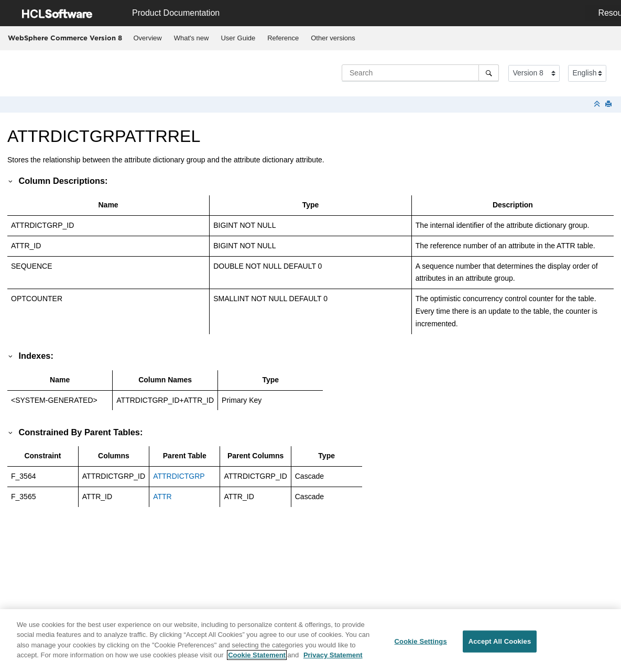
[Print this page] (609, 104)
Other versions (333, 38)
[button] (11, 181)
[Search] (489, 73)
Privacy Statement (333, 660)
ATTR (162, 497)
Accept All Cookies (500, 647)
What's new (192, 38)
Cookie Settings (421, 647)
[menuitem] (148, 38)
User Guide (238, 38)
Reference (283, 38)
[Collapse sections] (598, 104)
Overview (148, 38)
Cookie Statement (257, 660)
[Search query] (420, 73)
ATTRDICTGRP (179, 476)
